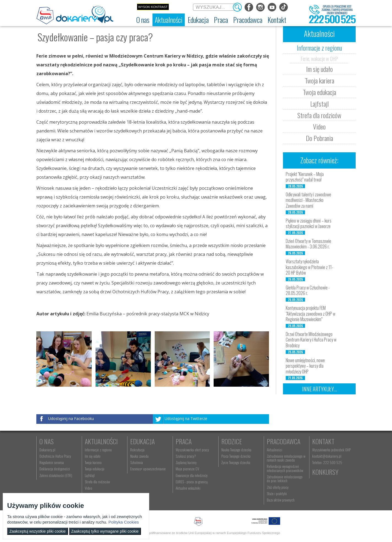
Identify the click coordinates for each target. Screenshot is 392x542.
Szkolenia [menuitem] (137, 462)
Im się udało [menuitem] (93, 456)
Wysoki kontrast (153, 7)
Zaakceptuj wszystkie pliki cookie (38, 531)
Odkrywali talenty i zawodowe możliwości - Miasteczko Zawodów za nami (308, 200)
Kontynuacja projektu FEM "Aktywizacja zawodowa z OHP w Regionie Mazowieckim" (311, 314)
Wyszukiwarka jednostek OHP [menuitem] (331, 450)
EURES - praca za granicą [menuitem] (192, 482)
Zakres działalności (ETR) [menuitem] (56, 475)
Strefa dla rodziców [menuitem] (97, 482)
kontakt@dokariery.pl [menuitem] (327, 456)
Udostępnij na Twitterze (186, 418)
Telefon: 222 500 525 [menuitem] (327, 462)
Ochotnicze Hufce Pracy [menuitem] (55, 456)
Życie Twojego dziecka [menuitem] (236, 462)
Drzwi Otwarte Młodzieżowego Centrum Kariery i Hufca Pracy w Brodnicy (311, 340)
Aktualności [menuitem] (274, 450)
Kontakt (323, 441)
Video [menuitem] (89, 488)
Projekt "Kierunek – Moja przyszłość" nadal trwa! (305, 177)
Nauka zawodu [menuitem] (139, 456)
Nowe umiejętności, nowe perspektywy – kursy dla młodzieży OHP (305, 366)
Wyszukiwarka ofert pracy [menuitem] (192, 450)
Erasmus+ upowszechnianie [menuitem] (148, 469)
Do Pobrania (319, 138)
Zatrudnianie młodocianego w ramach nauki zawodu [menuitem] (286, 458)
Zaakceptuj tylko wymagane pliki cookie (105, 531)
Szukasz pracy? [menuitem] (186, 456)
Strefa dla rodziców (319, 115)
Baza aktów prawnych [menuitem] (281, 500)
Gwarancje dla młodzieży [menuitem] (192, 475)
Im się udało (319, 69)
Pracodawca (284, 441)
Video (319, 126)
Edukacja (142, 441)
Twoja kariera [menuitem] (93, 462)
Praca (184, 441)
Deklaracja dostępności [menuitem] (55, 469)
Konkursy (325, 472)
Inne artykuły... (319, 389)
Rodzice (232, 441)
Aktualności (101, 441)
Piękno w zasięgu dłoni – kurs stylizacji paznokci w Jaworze (309, 223)
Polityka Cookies (124, 522)
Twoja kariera (319, 80)
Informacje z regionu (319, 48)
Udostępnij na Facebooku (71, 418)
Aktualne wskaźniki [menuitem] (188, 488)
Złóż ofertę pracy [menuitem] (278, 487)
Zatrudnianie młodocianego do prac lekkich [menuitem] (285, 479)
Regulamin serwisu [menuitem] (52, 462)
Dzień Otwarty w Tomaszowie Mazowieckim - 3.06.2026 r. (308, 244)
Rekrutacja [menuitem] (137, 450)
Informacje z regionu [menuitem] (98, 450)
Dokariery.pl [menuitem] (47, 450)
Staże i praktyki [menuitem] (277, 494)
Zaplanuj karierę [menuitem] (186, 462)
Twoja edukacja (319, 92)
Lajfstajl (319, 104)
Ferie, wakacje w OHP (319, 58)
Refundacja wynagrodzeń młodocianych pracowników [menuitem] (285, 468)
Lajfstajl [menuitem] (90, 475)
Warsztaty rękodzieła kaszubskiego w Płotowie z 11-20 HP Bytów (309, 267)
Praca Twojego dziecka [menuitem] (236, 456)
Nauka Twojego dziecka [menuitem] (236, 450)
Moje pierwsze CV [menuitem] (187, 469)
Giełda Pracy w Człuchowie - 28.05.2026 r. (308, 290)
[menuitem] (143, 20)
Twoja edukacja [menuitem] (95, 469)
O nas (47, 441)
